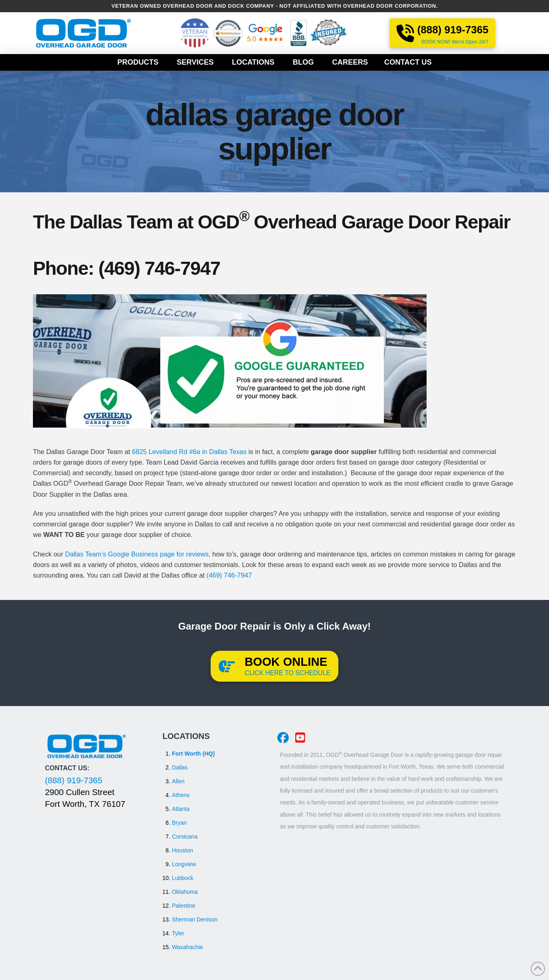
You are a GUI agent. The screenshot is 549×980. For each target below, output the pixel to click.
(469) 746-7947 (159, 268)
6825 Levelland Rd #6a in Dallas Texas (190, 452)
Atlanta (181, 809)
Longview (184, 864)
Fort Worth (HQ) (194, 754)
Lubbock (183, 878)
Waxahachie (188, 947)
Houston (183, 850)
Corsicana (185, 837)
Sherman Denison (195, 919)
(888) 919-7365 (74, 780)
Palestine (184, 906)
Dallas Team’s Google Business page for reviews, (138, 554)
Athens (181, 795)
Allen (178, 781)
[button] (275, 666)
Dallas (180, 767)
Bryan (180, 823)
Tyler (178, 933)
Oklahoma (185, 892)
